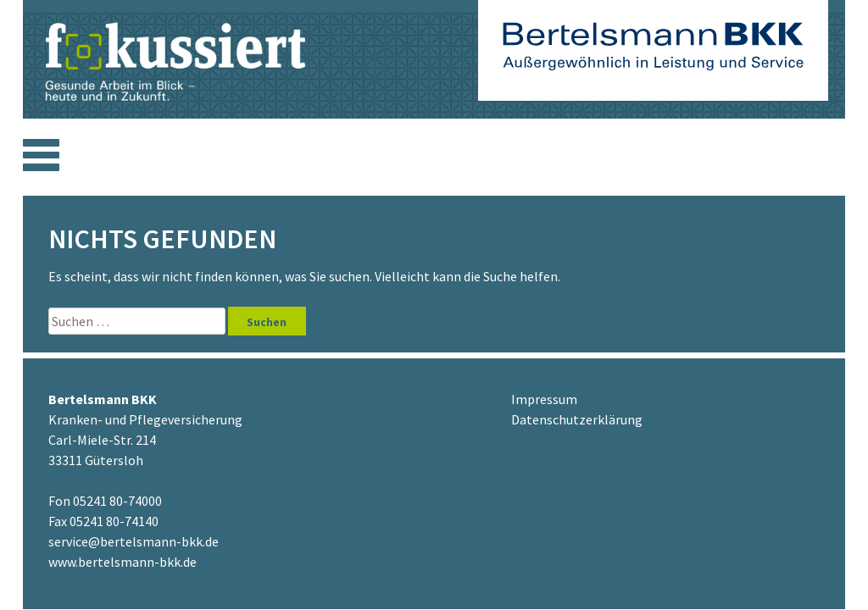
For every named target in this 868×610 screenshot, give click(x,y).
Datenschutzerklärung (577, 419)
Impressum (544, 399)
